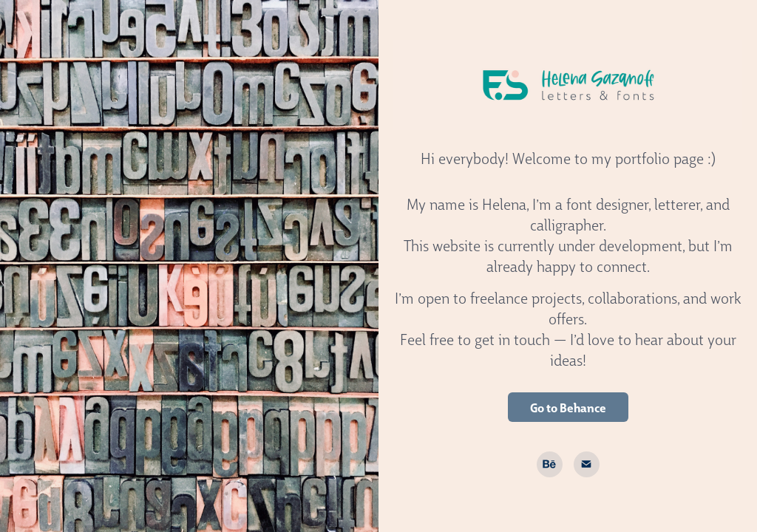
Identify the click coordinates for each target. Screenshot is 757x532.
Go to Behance (568, 407)
